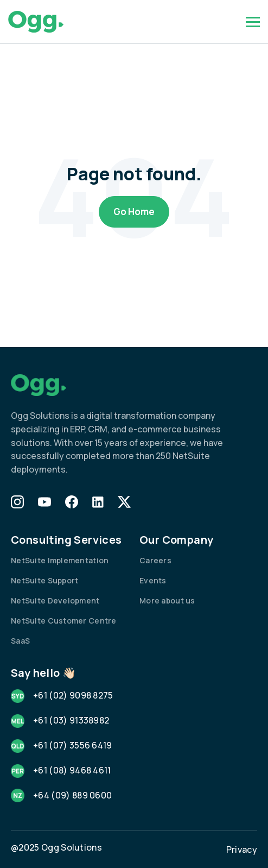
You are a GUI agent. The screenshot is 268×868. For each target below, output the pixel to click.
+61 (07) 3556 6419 (73, 745)
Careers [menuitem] (155, 560)
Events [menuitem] (153, 580)
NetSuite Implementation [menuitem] (60, 560)
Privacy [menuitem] (242, 850)
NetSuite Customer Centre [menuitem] (64, 621)
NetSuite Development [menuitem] (55, 600)
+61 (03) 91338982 (71, 720)
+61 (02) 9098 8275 (73, 695)
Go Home (134, 212)
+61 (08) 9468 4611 (72, 770)
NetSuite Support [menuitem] (44, 580)
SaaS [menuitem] (20, 641)
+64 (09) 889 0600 (72, 795)
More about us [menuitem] (167, 600)
